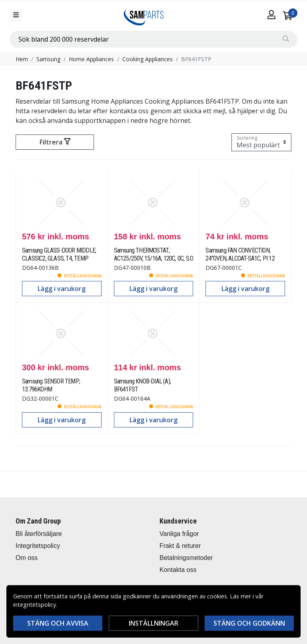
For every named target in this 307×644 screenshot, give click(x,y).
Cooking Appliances (148, 59)
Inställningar (153, 623)
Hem (22, 59)
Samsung (48, 59)
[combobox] (153, 39)
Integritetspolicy (38, 546)
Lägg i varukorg (62, 289)
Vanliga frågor (179, 534)
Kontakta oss (178, 570)
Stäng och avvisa (58, 623)
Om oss (27, 558)
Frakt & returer (180, 546)
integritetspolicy (35, 605)
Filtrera (55, 142)
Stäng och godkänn (249, 623)
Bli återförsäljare (39, 534)
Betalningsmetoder (186, 558)
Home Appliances (91, 59)
